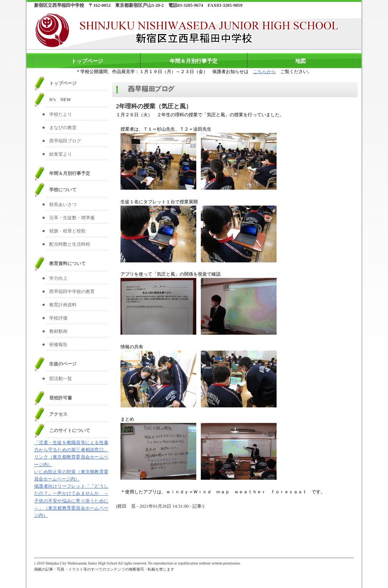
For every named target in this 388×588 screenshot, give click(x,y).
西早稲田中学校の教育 (72, 292)
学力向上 (58, 278)
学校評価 (58, 318)
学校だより (61, 114)
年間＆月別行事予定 (194, 61)
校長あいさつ (63, 204)
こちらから (264, 72)
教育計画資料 (63, 305)
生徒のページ (63, 364)
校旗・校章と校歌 (67, 231)
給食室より (61, 154)
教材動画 (58, 331)
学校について (63, 190)
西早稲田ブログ (65, 141)
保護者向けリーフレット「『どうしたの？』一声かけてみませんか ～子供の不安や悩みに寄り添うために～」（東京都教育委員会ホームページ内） (71, 501)
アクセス (58, 414)
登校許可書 (61, 398)
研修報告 (58, 345)
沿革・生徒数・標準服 (72, 218)
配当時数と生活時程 (70, 244)
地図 (300, 61)
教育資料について (67, 264)
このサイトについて (70, 430)
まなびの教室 (63, 128)
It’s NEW (60, 100)
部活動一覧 (61, 379)
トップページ (87, 61)
